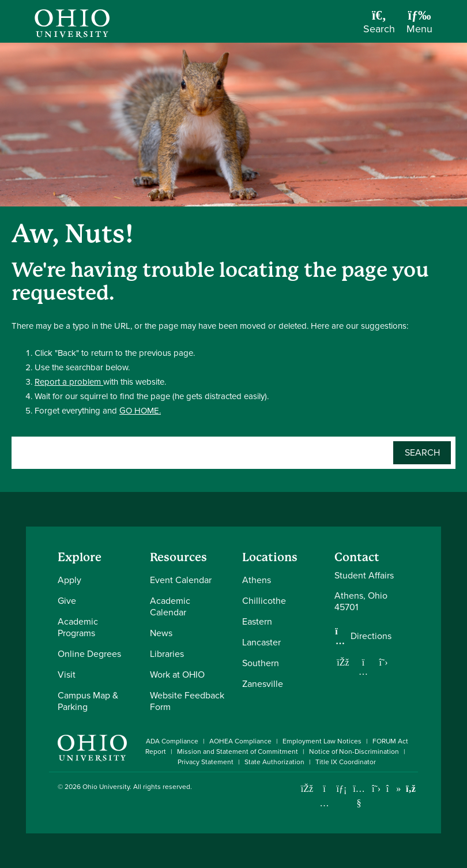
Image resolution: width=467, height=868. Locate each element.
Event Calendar (181, 580)
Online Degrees (89, 654)
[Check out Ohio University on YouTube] (359, 796)
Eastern (257, 621)
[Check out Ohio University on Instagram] (324, 803)
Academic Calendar (170, 606)
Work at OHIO (177, 675)
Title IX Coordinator (346, 762)
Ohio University (106, 787)
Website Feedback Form (187, 701)
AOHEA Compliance (240, 741)
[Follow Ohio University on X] (376, 789)
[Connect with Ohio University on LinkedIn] (342, 789)
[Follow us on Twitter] (383, 662)
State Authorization (274, 762)
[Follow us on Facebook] (343, 662)
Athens (257, 580)
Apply (69, 580)
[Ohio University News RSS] (411, 789)
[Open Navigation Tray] (419, 26)
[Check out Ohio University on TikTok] (393, 789)
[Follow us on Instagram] (363, 671)
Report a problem (69, 382)
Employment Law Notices (322, 741)
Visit (67, 675)
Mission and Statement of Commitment (238, 751)
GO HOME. (140, 411)
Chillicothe (264, 601)
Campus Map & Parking (88, 701)
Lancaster (261, 642)
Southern (261, 663)
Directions (371, 636)
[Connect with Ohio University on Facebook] (307, 789)
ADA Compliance (172, 741)
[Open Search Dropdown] (379, 26)
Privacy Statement (206, 762)
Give (67, 601)
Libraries (167, 654)
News (161, 633)
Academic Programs (78, 627)
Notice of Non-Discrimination (354, 751)
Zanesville (263, 684)
